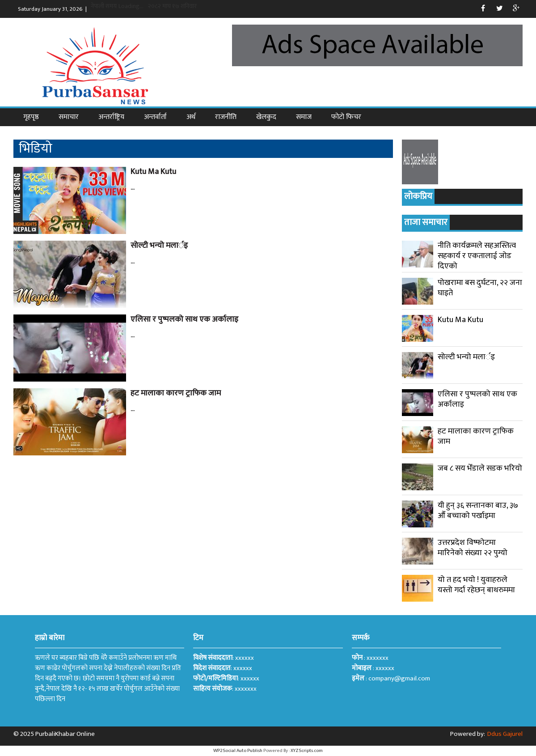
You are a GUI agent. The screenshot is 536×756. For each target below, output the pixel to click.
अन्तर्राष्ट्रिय (111, 117)
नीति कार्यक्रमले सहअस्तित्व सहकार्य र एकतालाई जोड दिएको (477, 256)
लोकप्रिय (418, 196)
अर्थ (191, 117)
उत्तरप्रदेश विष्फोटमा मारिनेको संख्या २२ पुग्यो (473, 548)
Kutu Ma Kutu (153, 172)
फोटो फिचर (346, 117)
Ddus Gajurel (505, 734)
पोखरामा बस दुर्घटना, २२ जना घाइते (480, 288)
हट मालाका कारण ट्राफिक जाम (176, 393)
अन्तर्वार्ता (155, 117)
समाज (304, 117)
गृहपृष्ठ (31, 117)
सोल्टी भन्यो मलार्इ (159, 246)
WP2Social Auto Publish (238, 751)
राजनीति (226, 117)
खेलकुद (266, 117)
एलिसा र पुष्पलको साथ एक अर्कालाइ (184, 319)
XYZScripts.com (307, 751)
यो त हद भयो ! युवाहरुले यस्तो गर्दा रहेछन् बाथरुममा (476, 585)
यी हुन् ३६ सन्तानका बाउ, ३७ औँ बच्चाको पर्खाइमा (478, 511)
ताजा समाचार (426, 222)
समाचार (69, 117)
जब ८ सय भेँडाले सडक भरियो (480, 468)
